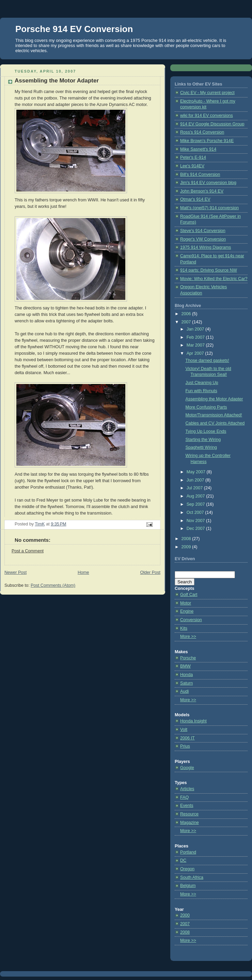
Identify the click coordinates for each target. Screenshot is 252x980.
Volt (184, 730)
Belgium (188, 886)
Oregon (187, 869)
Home (83, 572)
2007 (187, 322)
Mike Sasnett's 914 (198, 149)
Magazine (190, 823)
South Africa (192, 877)
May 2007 (197, 472)
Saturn (186, 683)
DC (183, 860)
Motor (186, 603)
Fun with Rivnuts (201, 391)
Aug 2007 (196, 496)
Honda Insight (193, 721)
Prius (185, 746)
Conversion (191, 620)
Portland (188, 852)
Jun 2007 (196, 480)
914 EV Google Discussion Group (212, 124)
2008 (187, 539)
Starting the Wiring (203, 440)
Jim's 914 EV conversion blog (208, 183)
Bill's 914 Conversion (200, 174)
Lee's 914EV (192, 166)
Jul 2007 (195, 488)
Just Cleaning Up (202, 383)
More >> (188, 637)
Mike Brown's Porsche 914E (207, 141)
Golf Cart (189, 595)
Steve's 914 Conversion (203, 231)
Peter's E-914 (193, 157)
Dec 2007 (196, 529)
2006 (187, 314)
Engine (187, 611)
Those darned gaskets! (207, 361)
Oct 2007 (196, 512)
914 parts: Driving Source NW (209, 270)
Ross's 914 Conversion (202, 132)
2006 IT (187, 738)
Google (187, 768)
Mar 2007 (196, 345)
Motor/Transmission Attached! (214, 415)
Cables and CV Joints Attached (215, 423)
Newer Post (15, 572)
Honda (186, 675)
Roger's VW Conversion (203, 239)
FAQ (184, 797)
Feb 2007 (196, 337)
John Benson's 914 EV (202, 191)
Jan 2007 (196, 329)
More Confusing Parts (206, 407)
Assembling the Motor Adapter (214, 399)
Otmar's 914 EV (195, 199)
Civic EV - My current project (207, 93)
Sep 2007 (196, 504)
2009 (187, 547)
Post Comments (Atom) (53, 585)
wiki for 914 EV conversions (207, 116)
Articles (187, 789)
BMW (185, 666)
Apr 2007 (196, 353)
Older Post (150, 572)
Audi (184, 691)
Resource (189, 814)
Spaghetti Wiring (201, 447)
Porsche (188, 658)
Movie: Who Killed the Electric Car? (214, 279)
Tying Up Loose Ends (206, 431)
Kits (184, 628)
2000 (185, 915)
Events (187, 806)
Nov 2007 (196, 521)
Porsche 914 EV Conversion (74, 29)
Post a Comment (28, 551)
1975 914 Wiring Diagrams (206, 247)
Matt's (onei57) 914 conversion (209, 208)
